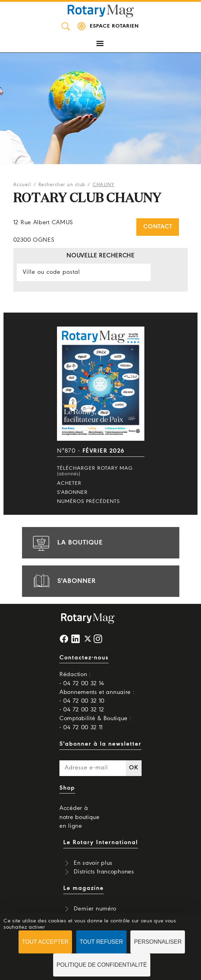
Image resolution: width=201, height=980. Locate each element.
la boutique (67, 543)
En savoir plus (93, 863)
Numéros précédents (88, 502)
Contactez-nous (84, 658)
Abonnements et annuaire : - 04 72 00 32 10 (97, 697)
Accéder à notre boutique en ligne (80, 817)
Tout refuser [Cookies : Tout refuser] (101, 942)
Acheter (69, 483)
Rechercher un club (62, 185)
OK (134, 768)
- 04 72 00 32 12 (82, 710)
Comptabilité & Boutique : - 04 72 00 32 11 (95, 723)
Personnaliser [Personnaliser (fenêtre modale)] (158, 942)
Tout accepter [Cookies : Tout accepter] (45, 942)
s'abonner (63, 581)
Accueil (22, 185)
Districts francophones (104, 872)
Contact (158, 227)
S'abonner (72, 492)
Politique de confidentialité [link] (102, 965)
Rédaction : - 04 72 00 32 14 (82, 679)
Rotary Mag (101, 10)
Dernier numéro (95, 909)
